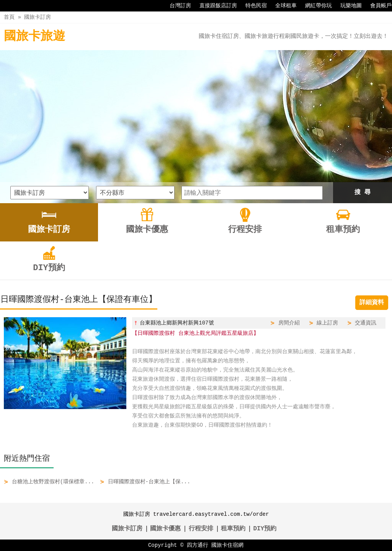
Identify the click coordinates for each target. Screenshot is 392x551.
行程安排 (201, 529)
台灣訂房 (176, 6)
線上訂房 (327, 323)
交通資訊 (366, 323)
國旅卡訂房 (38, 17)
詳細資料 (372, 303)
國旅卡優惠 (165, 529)
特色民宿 (252, 6)
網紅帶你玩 (315, 6)
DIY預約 (265, 529)
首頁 (9, 17)
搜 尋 (363, 192)
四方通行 (198, 545)
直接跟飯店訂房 (214, 6)
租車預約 (233, 529)
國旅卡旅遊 (34, 37)
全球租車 (282, 6)
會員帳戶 (377, 6)
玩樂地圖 (347, 6)
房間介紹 (289, 323)
